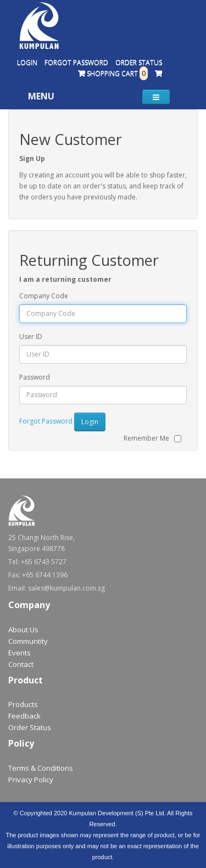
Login (27, 62)
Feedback (24, 716)
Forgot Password (76, 62)
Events (20, 653)
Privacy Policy (31, 780)
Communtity (28, 641)
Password (35, 377)
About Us (23, 630)
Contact (21, 664)
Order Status (139, 62)
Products (23, 704)
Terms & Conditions (41, 768)
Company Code (44, 296)
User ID (31, 336)
